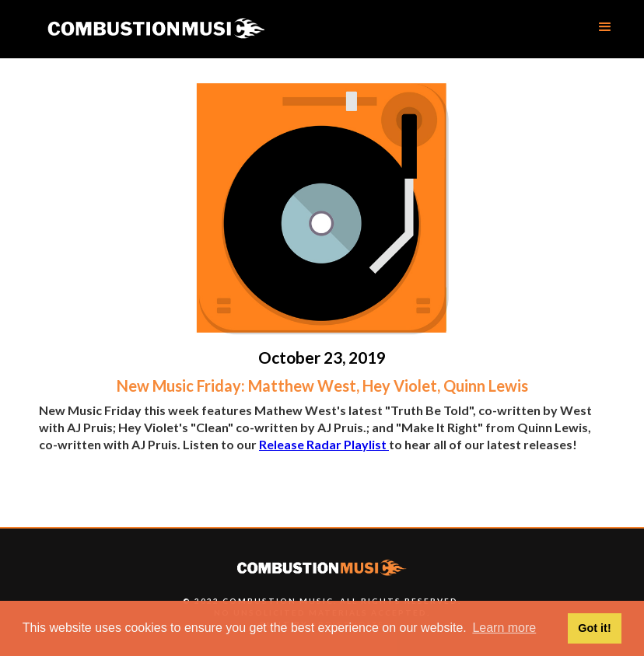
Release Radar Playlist (324, 444)
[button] (605, 27)
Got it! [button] (594, 628)
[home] (156, 29)
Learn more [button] (504, 628)
